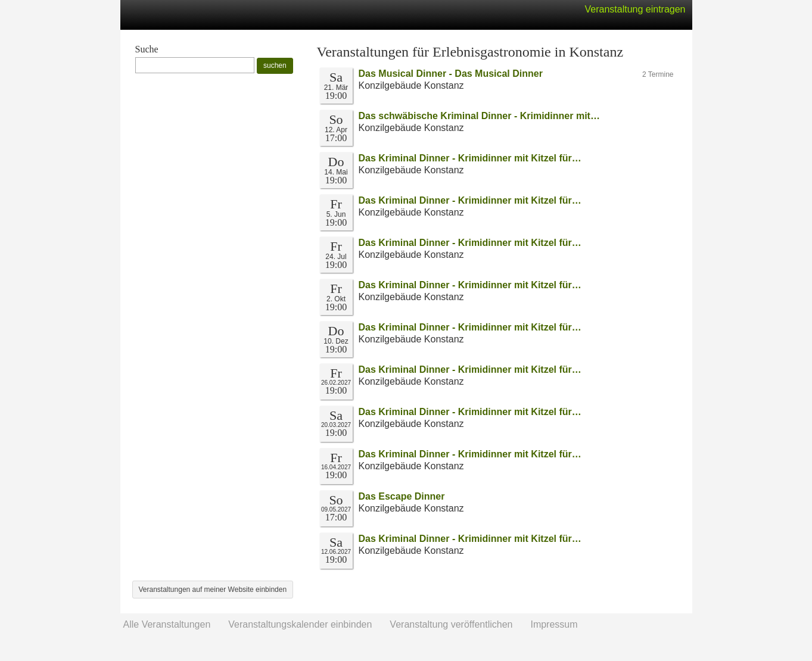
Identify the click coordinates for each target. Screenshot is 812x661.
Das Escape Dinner (402, 496)
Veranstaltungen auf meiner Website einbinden (213, 590)
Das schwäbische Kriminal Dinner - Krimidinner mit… (479, 116)
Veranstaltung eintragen (635, 9)
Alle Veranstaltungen (167, 624)
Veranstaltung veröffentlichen (451, 624)
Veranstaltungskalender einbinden (300, 624)
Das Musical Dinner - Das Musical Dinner (451, 74)
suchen (275, 66)
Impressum (554, 624)
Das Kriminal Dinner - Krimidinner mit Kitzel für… (470, 158)
